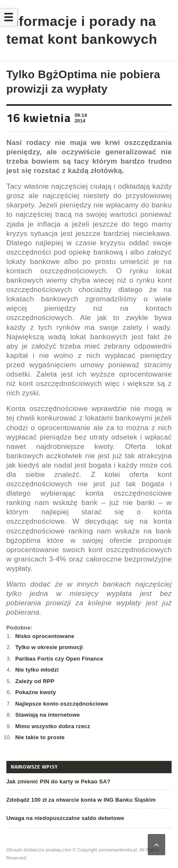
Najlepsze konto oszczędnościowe (62, 704)
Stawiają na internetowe (48, 715)
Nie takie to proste (40, 737)
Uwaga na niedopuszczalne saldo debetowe (65, 818)
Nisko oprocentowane (45, 636)
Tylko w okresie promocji (49, 647)
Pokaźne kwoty (36, 692)
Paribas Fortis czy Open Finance (59, 659)
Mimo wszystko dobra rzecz (53, 726)
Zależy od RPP (35, 681)
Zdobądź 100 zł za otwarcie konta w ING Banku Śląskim (81, 800)
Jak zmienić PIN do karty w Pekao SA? (59, 781)
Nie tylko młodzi (37, 670)
